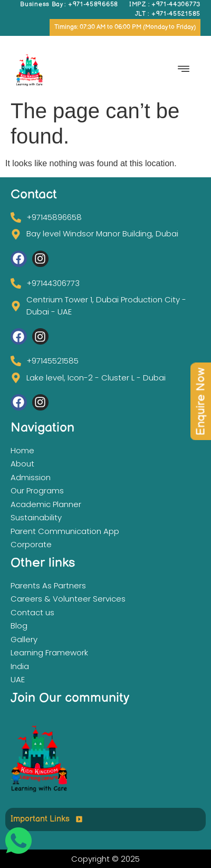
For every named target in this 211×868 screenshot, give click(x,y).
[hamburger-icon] (183, 70)
